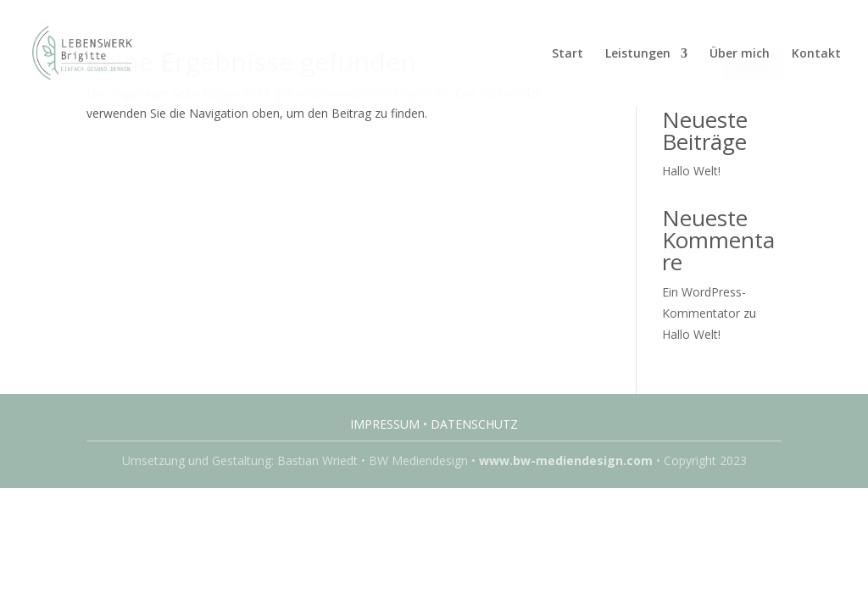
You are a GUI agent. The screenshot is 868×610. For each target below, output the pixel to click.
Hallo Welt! (691, 171)
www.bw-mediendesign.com (566, 460)
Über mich (740, 54)
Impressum (385, 424)
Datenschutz (474, 424)
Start (568, 54)
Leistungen (638, 54)
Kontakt (816, 54)
